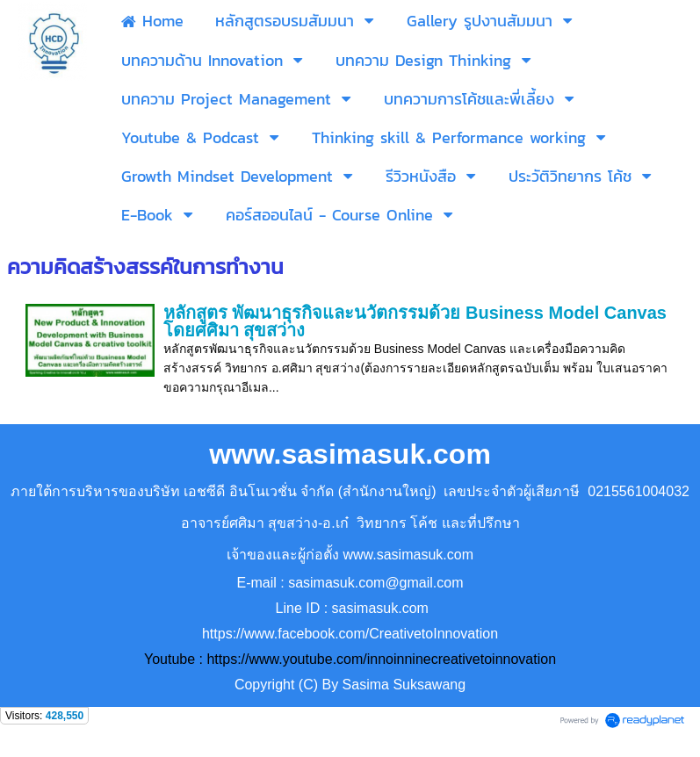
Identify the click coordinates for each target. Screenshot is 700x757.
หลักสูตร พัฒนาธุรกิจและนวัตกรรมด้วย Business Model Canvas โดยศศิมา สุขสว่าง (415, 321)
